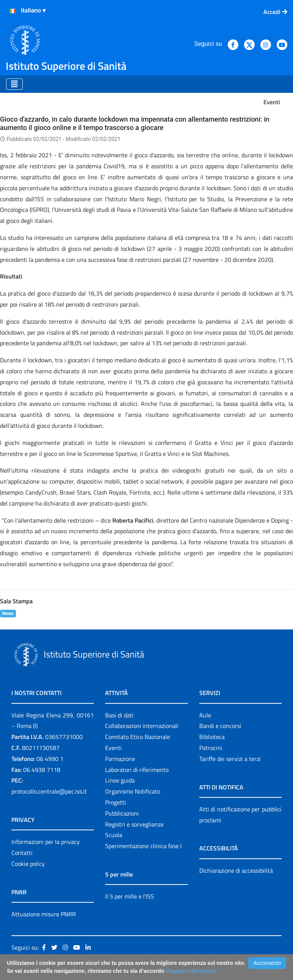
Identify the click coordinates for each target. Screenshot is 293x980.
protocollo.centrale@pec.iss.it (49, 791)
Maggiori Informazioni (191, 971)
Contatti (22, 853)
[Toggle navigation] (14, 84)
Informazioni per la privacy (46, 842)
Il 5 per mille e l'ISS (130, 896)
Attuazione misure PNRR (44, 914)
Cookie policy (28, 864)
